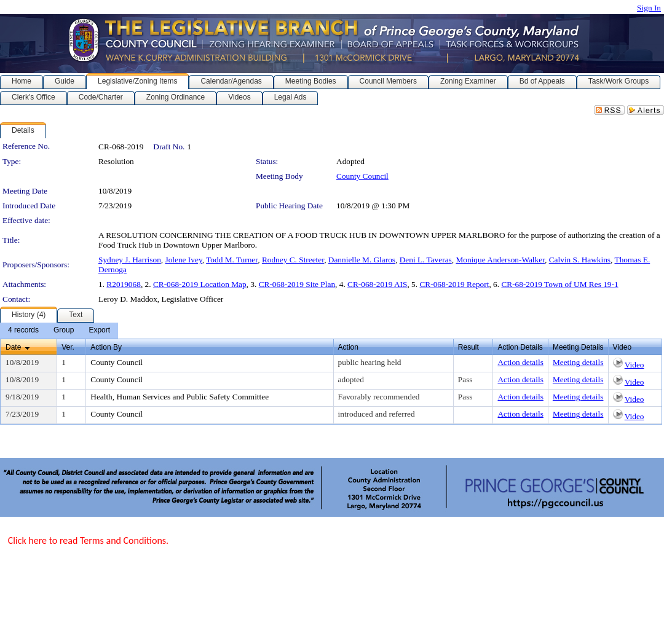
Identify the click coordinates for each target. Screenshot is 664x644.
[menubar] (59, 331)
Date (13, 347)
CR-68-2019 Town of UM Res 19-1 (559, 284)
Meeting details (578, 362)
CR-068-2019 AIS (377, 284)
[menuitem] (23, 331)
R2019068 (124, 284)
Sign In (649, 8)
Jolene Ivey (183, 260)
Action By (106, 347)
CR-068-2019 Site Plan (297, 284)
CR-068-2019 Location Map (200, 284)
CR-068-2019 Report (454, 284)
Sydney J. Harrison (130, 260)
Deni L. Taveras (426, 260)
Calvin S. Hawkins (580, 260)
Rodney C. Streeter (293, 260)
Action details (520, 362)
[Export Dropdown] (99, 331)
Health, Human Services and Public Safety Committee (180, 397)
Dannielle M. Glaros (362, 260)
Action (348, 347)
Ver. (68, 347)
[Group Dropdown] (64, 331)
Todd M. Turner (232, 260)
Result (468, 347)
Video (634, 365)
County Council (362, 176)
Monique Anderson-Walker (500, 260)
